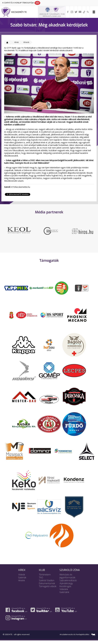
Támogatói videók (48, 590)
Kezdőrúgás (65, 590)
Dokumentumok (47, 587)
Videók (22, 578)
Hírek (16, 42)
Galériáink (64, 596)
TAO (41, 581)
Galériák (22, 581)
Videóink (64, 593)
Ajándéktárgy (66, 587)
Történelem (45, 578)
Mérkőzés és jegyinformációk (67, 580)
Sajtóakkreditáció (68, 584)
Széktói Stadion (47, 584)
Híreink (26, 42)
